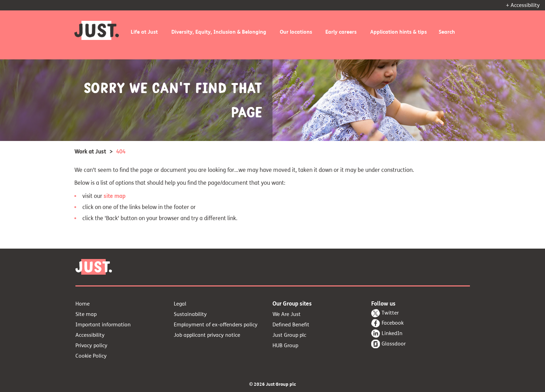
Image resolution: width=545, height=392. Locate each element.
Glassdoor (394, 344)
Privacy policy (91, 345)
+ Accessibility (523, 5)
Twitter (390, 313)
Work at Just (90, 152)
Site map (86, 314)
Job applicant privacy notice (207, 335)
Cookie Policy (91, 356)
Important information (103, 325)
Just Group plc (289, 335)
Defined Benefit (291, 325)
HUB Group (285, 345)
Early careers (341, 32)
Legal (180, 304)
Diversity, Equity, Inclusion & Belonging (219, 32)
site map (115, 196)
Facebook (393, 323)
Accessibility (90, 335)
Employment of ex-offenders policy (216, 325)
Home (83, 304)
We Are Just (287, 314)
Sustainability (190, 314)
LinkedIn (392, 333)
